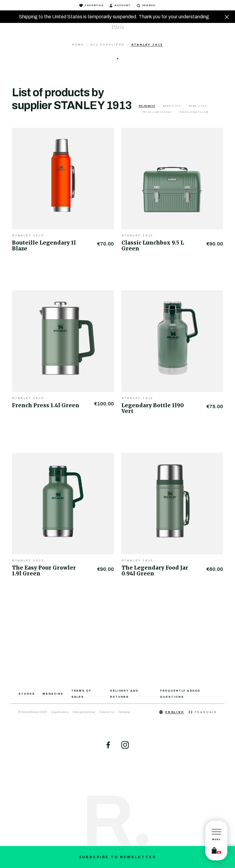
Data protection (84, 712)
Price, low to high (157, 112)
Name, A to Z (172, 106)
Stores (26, 694)
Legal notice (60, 712)
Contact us (107, 712)
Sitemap (124, 712)
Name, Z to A (198, 106)
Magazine (53, 694)
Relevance (147, 106)
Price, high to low (194, 112)
